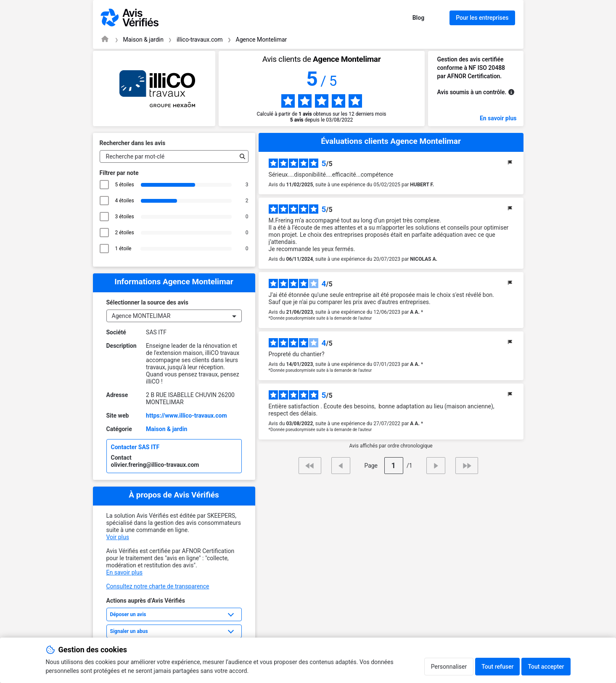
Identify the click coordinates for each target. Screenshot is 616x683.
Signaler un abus (129, 631)
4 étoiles (125, 201)
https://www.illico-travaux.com (186, 416)
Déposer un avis (128, 614)
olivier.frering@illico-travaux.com (155, 465)
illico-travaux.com (200, 40)
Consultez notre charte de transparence (158, 586)
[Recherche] (241, 156)
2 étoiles (125, 233)
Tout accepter (546, 667)
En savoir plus (498, 118)
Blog (419, 18)
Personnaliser (449, 667)
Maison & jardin (143, 40)
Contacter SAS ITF (135, 447)
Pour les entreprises (482, 18)
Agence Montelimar (262, 40)
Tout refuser (497, 667)
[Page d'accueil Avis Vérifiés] (105, 39)
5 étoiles (125, 185)
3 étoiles (125, 217)
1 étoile (125, 249)
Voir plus (118, 537)
